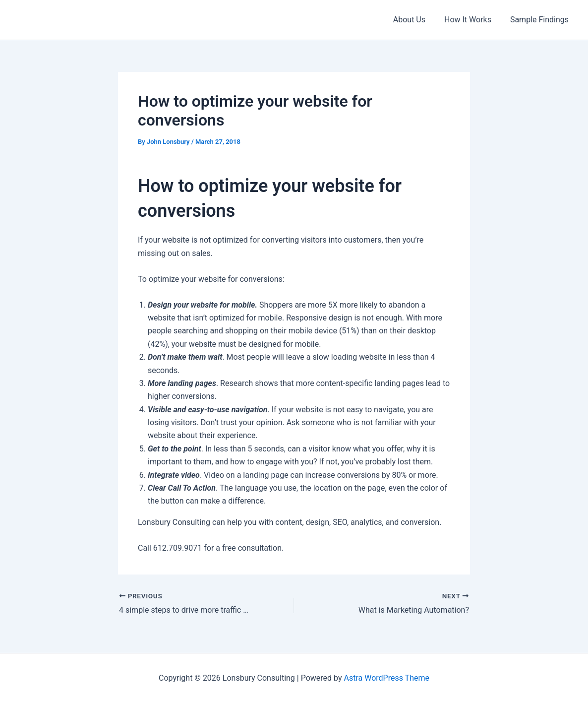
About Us (417, 20)
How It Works (472, 20)
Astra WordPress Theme (387, 678)
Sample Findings (541, 20)
